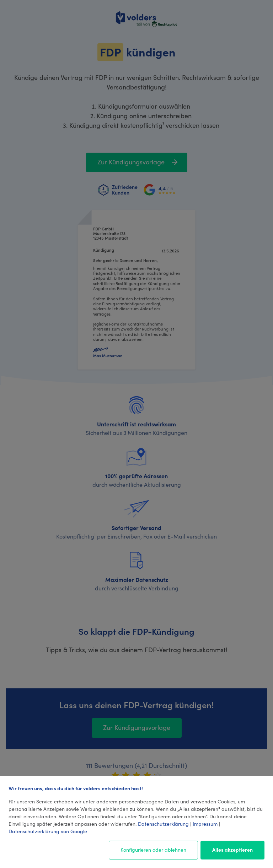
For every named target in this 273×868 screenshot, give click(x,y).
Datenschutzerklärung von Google (48, 831)
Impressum (205, 824)
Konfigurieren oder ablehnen (153, 850)
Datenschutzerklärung (163, 824)
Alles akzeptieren (232, 850)
